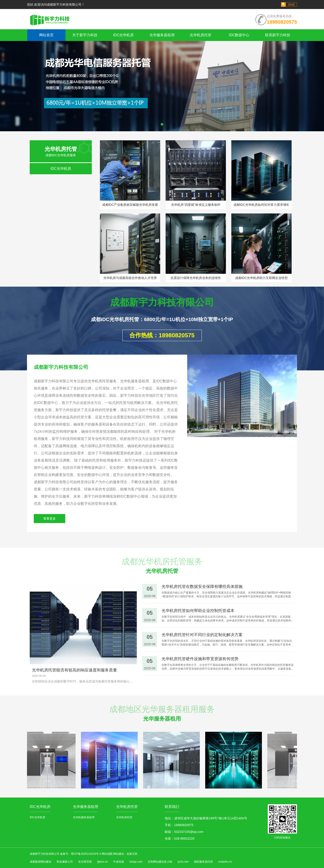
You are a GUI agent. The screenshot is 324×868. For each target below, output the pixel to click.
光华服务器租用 (162, 35)
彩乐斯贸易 (85, 862)
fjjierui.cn (102, 862)
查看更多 (49, 519)
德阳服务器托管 (203, 862)
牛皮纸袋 (119, 862)
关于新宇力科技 (85, 35)
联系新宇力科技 (278, 35)
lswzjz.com (136, 862)
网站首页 (46, 35)
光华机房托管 (200, 35)
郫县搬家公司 (65, 862)
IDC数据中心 (239, 35)
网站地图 (107, 854)
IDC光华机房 (124, 35)
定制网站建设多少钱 (160, 862)
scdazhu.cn (225, 862)
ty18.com (183, 862)
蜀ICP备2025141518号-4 (86, 854)
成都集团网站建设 (40, 862)
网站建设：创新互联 (125, 854)
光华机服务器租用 (84, 817)
